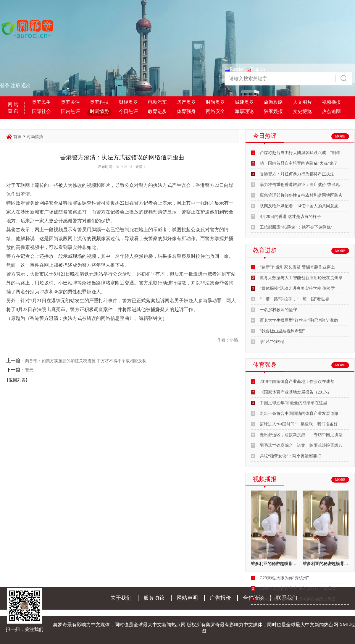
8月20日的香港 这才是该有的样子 (290, 217)
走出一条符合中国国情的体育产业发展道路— (301, 414)
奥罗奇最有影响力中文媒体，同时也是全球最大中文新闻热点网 (272, 625)
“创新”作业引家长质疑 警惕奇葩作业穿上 (297, 267)
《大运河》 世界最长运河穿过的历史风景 (298, 599)
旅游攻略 (273, 102)
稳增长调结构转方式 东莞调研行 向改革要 (298, 589)
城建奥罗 (244, 102)
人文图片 (302, 102)
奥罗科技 (99, 102)
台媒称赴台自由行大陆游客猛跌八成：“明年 (300, 153)
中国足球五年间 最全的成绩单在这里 (293, 403)
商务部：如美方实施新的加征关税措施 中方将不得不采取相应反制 (86, 361)
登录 (5, 86)
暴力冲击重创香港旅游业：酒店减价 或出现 (300, 185)
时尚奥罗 (215, 102)
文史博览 (302, 111)
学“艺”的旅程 (272, 342)
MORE (340, 136)
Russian (235, 69)
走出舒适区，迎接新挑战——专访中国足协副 (301, 435)
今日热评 (128, 111)
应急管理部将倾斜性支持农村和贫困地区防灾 (301, 195)
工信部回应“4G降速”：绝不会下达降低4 (296, 227)
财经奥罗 (128, 102)
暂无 (29, 370)
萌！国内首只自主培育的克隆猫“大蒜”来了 (299, 163)
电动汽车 (157, 102)
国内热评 (70, 111)
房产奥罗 (186, 102)
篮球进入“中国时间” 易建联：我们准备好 (299, 424)
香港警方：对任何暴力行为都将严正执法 (297, 174)
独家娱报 (273, 111)
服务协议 (154, 598)
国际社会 (41, 111)
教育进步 (157, 111)
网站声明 (187, 598)
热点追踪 (331, 111)
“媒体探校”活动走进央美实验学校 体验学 (297, 288)
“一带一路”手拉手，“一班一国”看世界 (295, 299)
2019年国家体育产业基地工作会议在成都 (297, 382)
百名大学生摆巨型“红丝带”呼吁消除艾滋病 (299, 320)
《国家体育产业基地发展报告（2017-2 (295, 392)
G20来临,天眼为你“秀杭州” (284, 578)
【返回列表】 (17, 380)
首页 (17, 137)
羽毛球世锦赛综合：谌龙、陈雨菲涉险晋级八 (301, 445)
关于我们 (121, 598)
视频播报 (331, 102)
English (255, 69)
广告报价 (220, 598)
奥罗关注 (70, 102)
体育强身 (186, 111)
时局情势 (99, 111)
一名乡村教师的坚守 (278, 310)
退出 (26, 86)
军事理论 (244, 111)
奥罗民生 (41, 102)
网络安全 (215, 111)
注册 (15, 86)
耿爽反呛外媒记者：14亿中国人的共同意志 (299, 206)
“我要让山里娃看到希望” (282, 331)
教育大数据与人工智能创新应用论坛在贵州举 (301, 278)
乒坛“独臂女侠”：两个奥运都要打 (291, 456)
